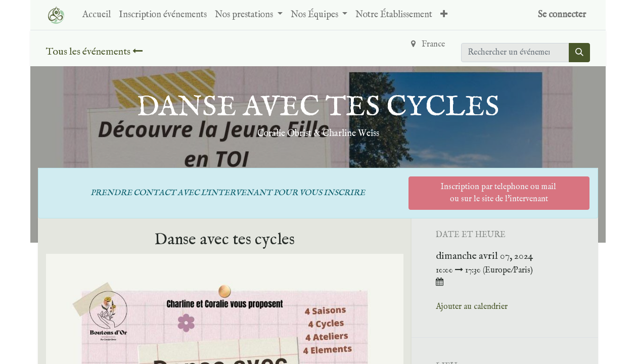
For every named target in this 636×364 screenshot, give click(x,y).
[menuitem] (97, 15)
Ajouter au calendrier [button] (472, 307)
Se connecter (562, 15)
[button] (444, 15)
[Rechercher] (579, 53)
